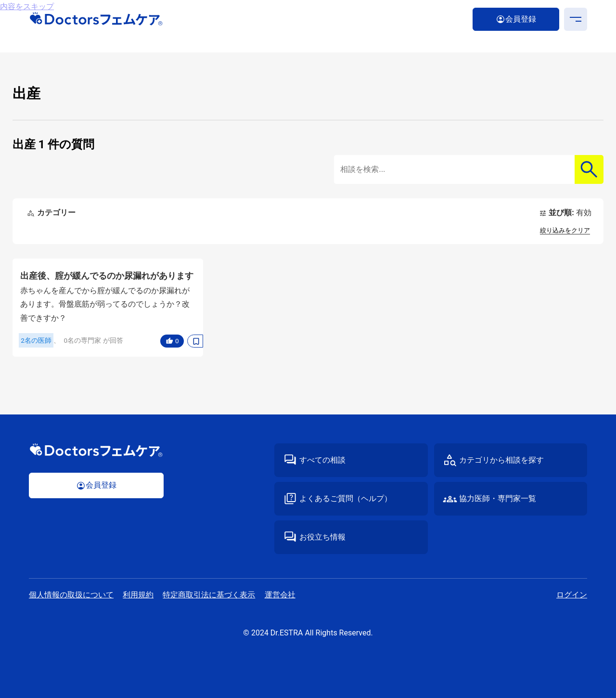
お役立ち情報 (322, 537)
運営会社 (280, 595)
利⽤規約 (138, 595)
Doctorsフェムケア (96, 450)
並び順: (570, 213)
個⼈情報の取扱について (71, 595)
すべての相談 (322, 460)
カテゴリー (56, 213)
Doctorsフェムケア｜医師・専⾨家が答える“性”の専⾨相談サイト (96, 19)
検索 (589, 169)
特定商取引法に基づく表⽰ (209, 595)
